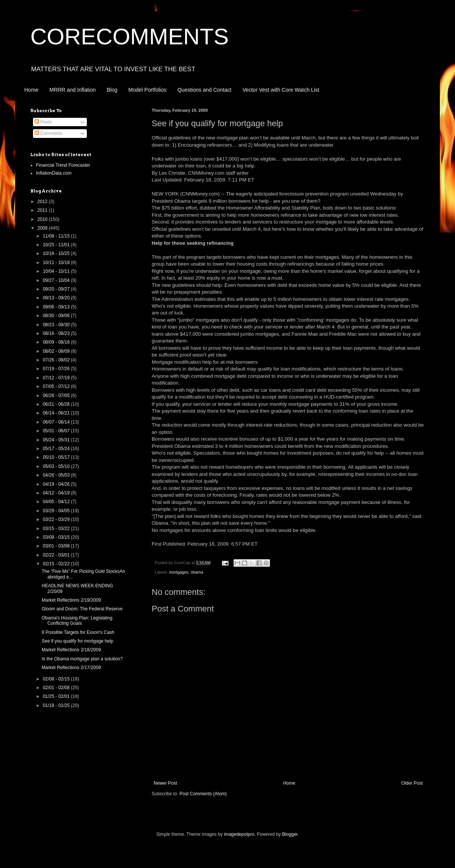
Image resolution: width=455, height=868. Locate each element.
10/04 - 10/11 (57, 271)
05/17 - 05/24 (57, 449)
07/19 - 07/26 (57, 369)
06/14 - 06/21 (57, 413)
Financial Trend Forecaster (63, 165)
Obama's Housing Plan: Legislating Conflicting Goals (77, 621)
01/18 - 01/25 (57, 705)
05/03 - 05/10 (57, 466)
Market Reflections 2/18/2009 (71, 650)
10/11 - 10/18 (57, 263)
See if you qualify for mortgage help (78, 641)
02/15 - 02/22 (57, 564)
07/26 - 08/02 (57, 360)
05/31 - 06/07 (57, 431)
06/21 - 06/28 (57, 404)
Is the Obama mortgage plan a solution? (82, 659)
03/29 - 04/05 (57, 511)
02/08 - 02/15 (57, 679)
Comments (48, 133)
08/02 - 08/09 (57, 351)
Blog (112, 90)
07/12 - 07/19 (57, 378)
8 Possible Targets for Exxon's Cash (78, 632)
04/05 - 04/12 (57, 502)
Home (31, 90)
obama (197, 572)
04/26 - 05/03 (57, 475)
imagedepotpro (239, 834)
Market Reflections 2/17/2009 (71, 668)
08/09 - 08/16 (57, 342)
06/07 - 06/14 (57, 422)
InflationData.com (54, 173)
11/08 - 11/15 (57, 236)
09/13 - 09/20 (57, 298)
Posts (43, 122)
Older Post (412, 783)
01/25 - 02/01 (57, 696)
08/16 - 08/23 (57, 333)
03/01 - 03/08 (57, 546)
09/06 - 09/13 (57, 307)
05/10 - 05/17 (57, 457)
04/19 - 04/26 (57, 484)
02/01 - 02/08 (57, 688)
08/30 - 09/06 (57, 316)
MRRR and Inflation (72, 90)
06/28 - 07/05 (57, 396)
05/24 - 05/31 (57, 440)
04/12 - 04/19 (57, 493)
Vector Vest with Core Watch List (281, 90)
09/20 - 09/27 (57, 289)
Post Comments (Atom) (203, 794)
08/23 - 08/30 (57, 325)
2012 (43, 202)
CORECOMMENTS (129, 37)
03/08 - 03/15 (57, 537)
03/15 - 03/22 (57, 529)
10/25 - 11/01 (57, 245)
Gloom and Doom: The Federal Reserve (82, 609)
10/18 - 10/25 (57, 253)
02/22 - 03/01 (57, 555)
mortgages (179, 572)
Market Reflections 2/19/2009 (71, 600)
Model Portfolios (147, 90)
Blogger (290, 834)
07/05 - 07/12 (57, 386)
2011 (43, 210)
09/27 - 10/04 (57, 280)
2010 (43, 219)
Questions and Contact (204, 90)
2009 (43, 228)
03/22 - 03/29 (57, 519)
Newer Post (165, 783)
